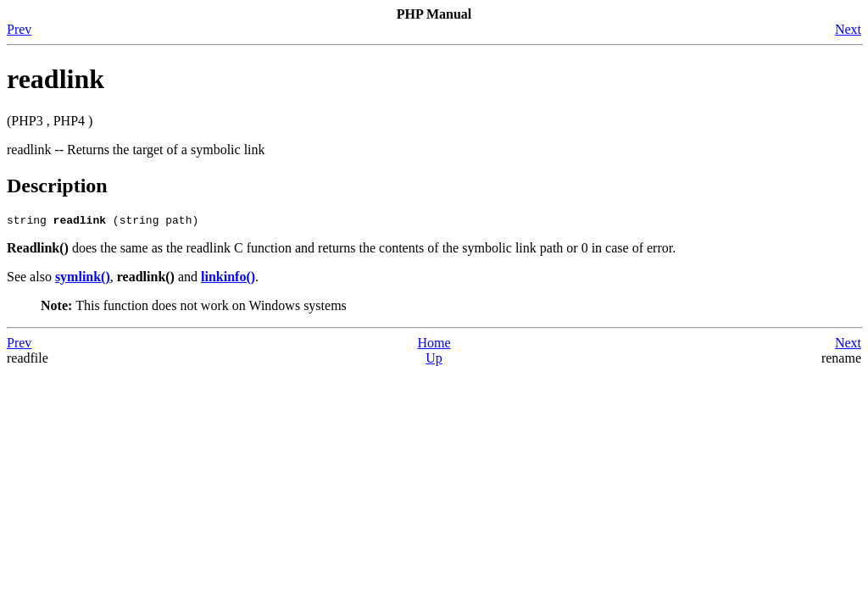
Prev (19, 29)
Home (434, 345)
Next (848, 29)
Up (434, 360)
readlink (56, 79)
